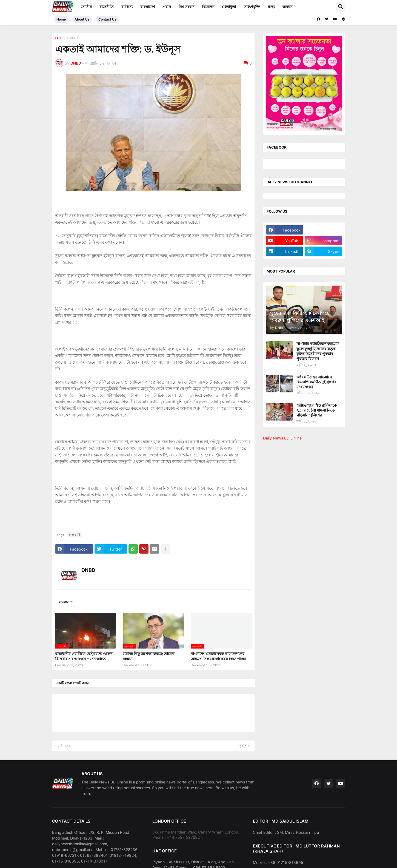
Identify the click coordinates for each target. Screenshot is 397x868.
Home (61, 19)
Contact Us (107, 19)
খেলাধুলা (229, 7)
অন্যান (287, 7)
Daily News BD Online (282, 438)
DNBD (88, 570)
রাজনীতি (107, 7)
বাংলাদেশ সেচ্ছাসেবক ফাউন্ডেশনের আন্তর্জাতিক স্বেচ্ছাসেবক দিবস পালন (218, 656)
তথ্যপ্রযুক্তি (252, 7)
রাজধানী (73, 38)
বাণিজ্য (127, 7)
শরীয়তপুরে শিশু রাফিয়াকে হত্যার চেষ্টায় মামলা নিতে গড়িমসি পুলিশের (317, 410)
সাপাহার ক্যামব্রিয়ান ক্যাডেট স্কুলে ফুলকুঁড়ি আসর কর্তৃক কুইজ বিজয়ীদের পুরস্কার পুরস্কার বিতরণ (318, 351)
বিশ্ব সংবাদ (186, 7)
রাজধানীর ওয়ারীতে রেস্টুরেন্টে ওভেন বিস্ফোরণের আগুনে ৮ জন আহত (84, 656)
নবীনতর (65, 746)
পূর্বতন (244, 746)
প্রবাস (167, 7)
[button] (341, 7)
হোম (58, 38)
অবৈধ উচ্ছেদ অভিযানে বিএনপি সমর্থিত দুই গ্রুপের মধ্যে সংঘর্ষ (316, 382)
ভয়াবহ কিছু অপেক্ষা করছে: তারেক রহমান (149, 656)
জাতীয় (86, 7)
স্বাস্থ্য (271, 7)
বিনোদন (208, 7)
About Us (82, 19)
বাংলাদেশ (148, 7)
